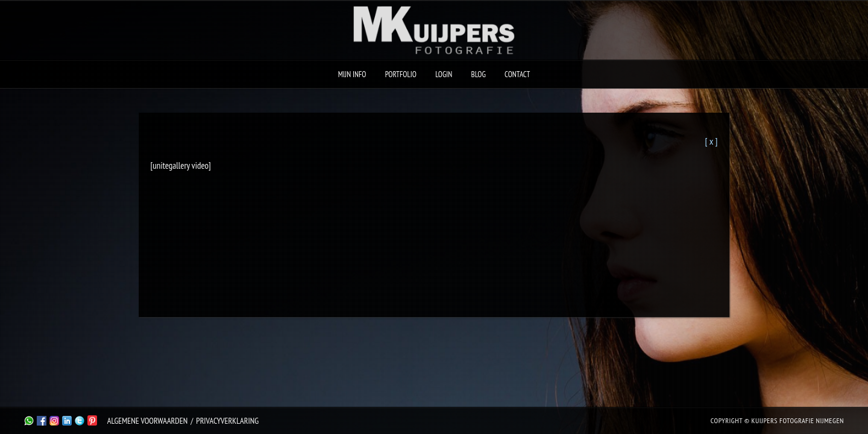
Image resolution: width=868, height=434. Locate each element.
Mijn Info (352, 74)
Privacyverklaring (227, 421)
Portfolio (401, 74)
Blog (479, 74)
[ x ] (711, 141)
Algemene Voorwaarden (147, 421)
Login (444, 74)
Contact (517, 74)
